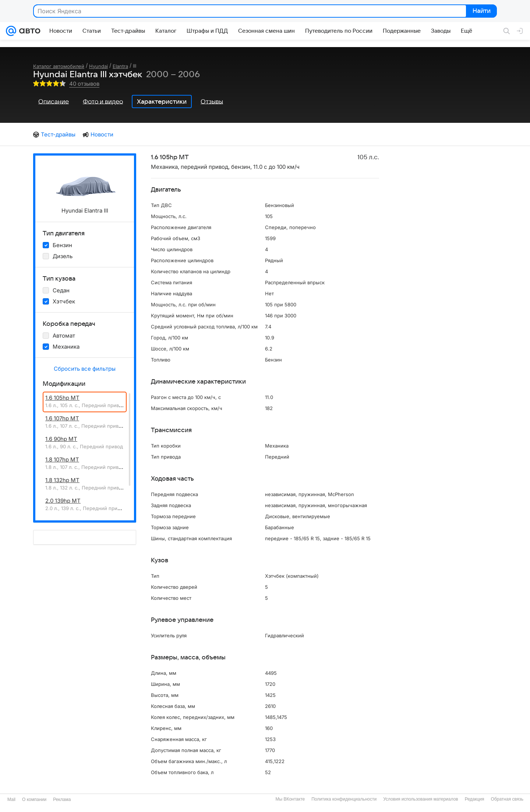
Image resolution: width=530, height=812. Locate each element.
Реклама (62, 799)
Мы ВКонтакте (290, 799)
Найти (481, 11)
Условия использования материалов (421, 799)
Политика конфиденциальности (344, 799)
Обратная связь (507, 799)
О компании (34, 799)
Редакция (475, 799)
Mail (11, 799)
